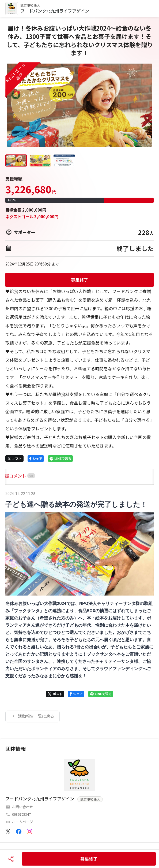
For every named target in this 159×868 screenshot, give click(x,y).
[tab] (12, 476)
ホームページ (22, 822)
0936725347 (21, 814)
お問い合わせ (22, 807)
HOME (12, 476)
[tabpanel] (79, 606)
